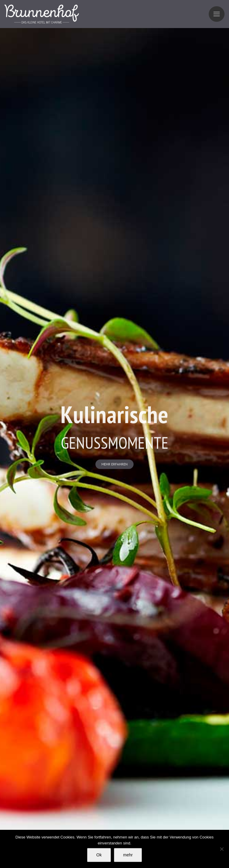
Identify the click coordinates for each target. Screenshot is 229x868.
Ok (99, 855)
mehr (128, 855)
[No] (222, 849)
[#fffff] (114, 465)
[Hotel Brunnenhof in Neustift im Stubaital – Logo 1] (42, 7)
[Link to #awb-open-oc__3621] (217, 14)
